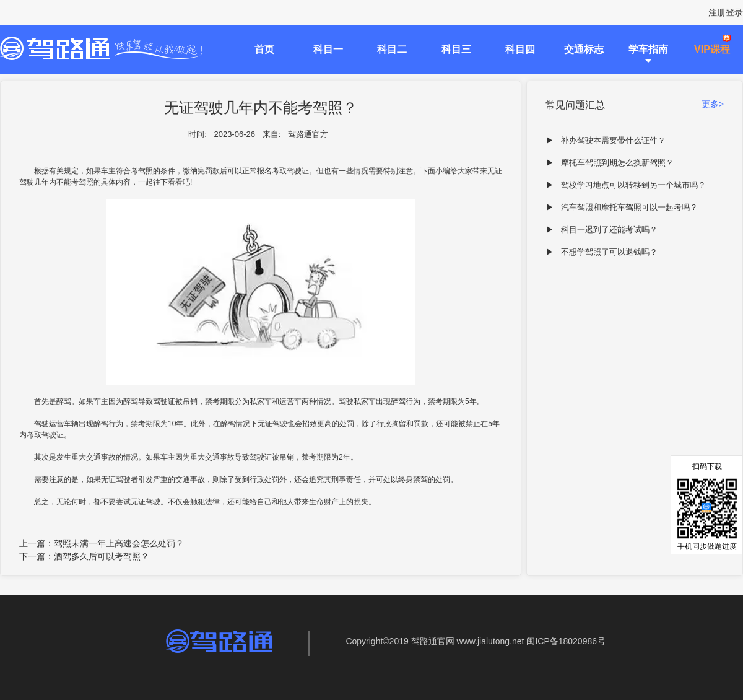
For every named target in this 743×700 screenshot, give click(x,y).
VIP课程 (712, 49)
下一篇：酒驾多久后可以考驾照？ (84, 556)
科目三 (456, 49)
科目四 (520, 49)
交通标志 (584, 49)
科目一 (328, 49)
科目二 (392, 49)
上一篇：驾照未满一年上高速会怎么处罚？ (102, 543)
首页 (264, 49)
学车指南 (648, 49)
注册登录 (726, 12)
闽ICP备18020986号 (566, 641)
